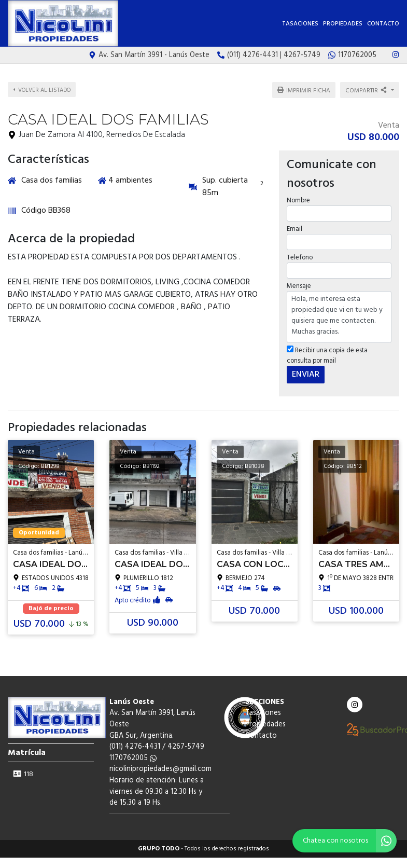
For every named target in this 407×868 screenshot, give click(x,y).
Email (294, 229)
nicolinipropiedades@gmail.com (160, 769)
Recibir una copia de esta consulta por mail (327, 355)
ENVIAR (306, 375)
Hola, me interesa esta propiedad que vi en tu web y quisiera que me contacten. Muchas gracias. (339, 317)
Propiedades (343, 24)
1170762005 (133, 758)
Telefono (300, 258)
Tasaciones (300, 24)
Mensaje (299, 286)
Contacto (383, 24)
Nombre (298, 201)
